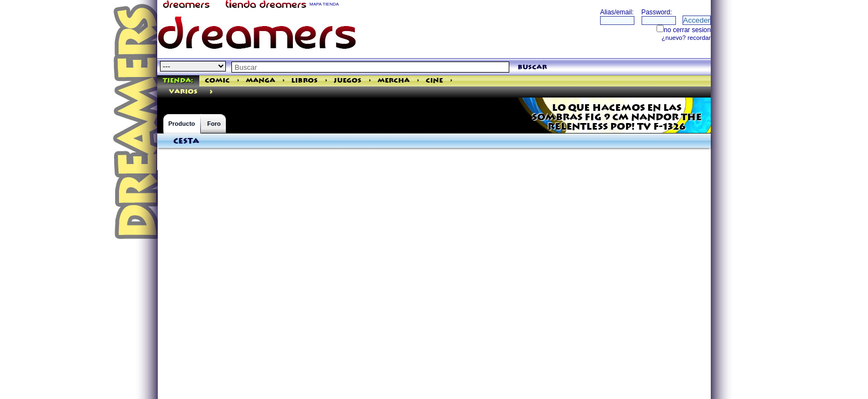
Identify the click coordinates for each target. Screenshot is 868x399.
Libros (304, 81)
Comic (217, 81)
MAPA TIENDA (324, 4)
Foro (214, 124)
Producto (182, 124)
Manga (260, 81)
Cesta (186, 141)
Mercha (394, 81)
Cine (434, 81)
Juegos (348, 81)
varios (183, 92)
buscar (532, 67)
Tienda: (178, 81)
